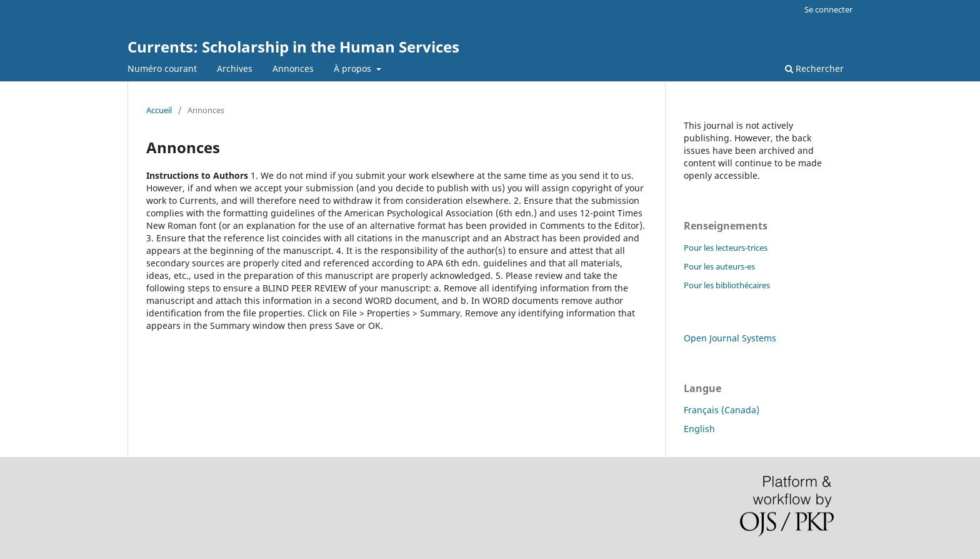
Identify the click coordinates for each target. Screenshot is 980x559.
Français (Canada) (722, 410)
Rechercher (814, 68)
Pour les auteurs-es (719, 266)
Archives (235, 68)
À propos (354, 68)
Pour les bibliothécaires (727, 285)
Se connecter (828, 9)
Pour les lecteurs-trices (726, 248)
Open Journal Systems (730, 338)
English (699, 429)
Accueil (159, 110)
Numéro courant (162, 68)
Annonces (293, 68)
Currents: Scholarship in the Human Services (293, 47)
